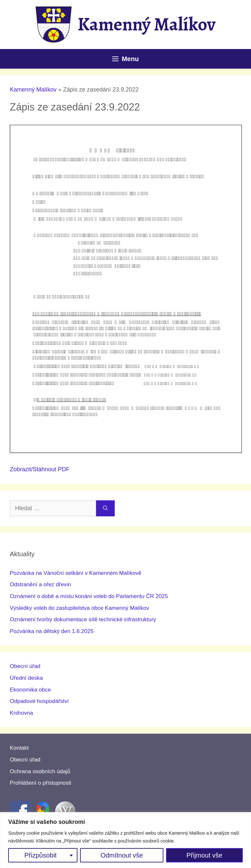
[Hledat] (105, 508)
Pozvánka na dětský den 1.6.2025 (52, 631)
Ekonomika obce (30, 690)
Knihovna (21, 713)
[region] (125, 840)
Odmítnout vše (122, 855)
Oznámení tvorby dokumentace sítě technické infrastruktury (83, 619)
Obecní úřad (25, 666)
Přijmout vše (204, 855)
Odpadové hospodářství (39, 701)
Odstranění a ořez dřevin (40, 584)
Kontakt (19, 748)
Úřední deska (26, 678)
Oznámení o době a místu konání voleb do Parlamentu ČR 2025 (89, 596)
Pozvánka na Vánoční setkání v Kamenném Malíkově (76, 573)
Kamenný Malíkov (147, 24)
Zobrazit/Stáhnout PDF (40, 469)
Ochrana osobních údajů (40, 771)
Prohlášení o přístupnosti (41, 783)
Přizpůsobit (40, 855)
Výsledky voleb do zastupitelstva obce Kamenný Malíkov (79, 608)
